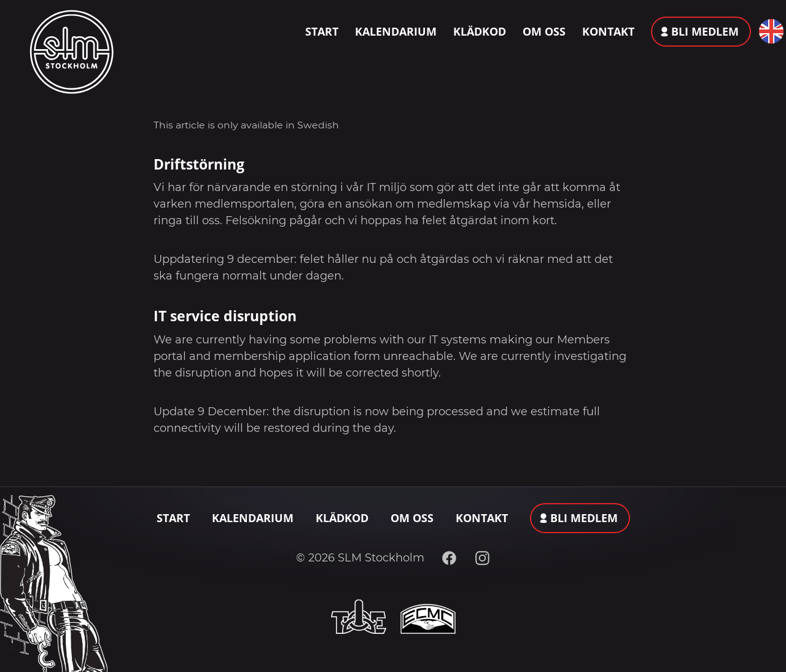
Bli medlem (705, 31)
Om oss (544, 31)
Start (322, 31)
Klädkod (480, 31)
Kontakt (608, 31)
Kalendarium (396, 31)
